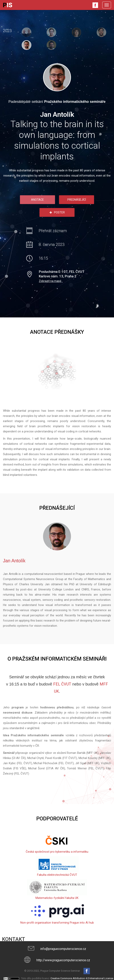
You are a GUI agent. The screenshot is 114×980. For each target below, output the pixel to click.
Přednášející (77, 200)
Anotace (37, 200)
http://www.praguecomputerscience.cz (63, 960)
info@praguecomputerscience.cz (63, 949)
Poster (57, 212)
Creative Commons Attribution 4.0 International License (82, 978)
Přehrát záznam (53, 231)
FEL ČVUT (62, 684)
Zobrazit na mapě (50, 281)
